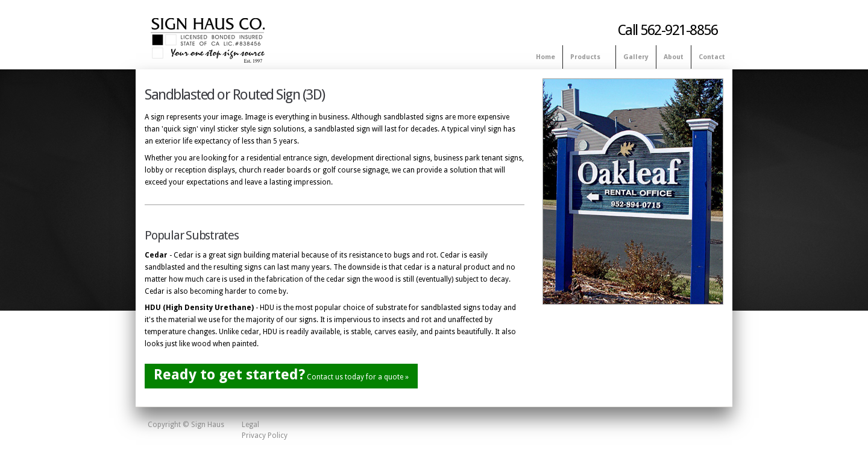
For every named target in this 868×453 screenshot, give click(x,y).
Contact (712, 57)
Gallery (636, 57)
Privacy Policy (265, 436)
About (674, 57)
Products (587, 58)
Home (546, 57)
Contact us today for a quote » (281, 375)
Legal (250, 425)
